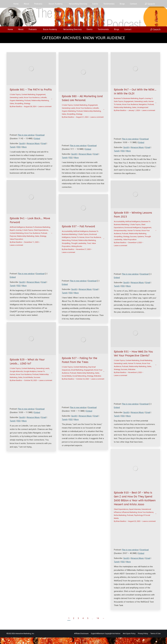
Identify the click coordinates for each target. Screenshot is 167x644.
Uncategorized (143, 114)
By (16, 113)
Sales (12, 110)
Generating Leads (16, 104)
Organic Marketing (17, 107)
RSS (19, 154)
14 (98, 625)
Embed (37, 145)
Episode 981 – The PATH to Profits (31, 96)
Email (44, 150)
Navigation (143, 111)
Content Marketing (28, 101)
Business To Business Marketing (126, 105)
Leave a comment (45, 113)
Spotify (22, 150)
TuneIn (13, 154)
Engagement (41, 101)
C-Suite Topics (15, 101)
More (24, 154)
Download (40, 142)
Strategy (27, 110)
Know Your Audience (32, 104)
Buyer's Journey (145, 105)
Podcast (28, 107)
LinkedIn (44, 104)
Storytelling (19, 110)
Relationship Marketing (40, 107)
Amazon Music (33, 150)
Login (130, 3)
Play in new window (26, 142)
